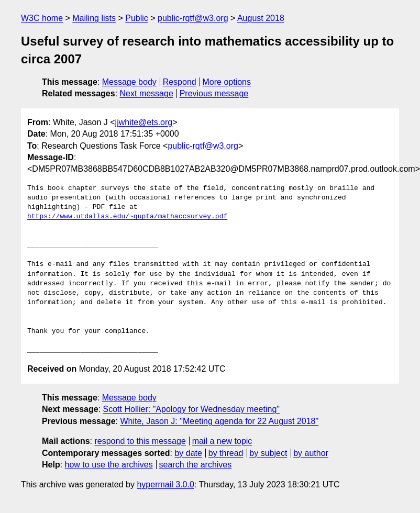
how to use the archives (109, 465)
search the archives (196, 465)
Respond (180, 82)
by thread (226, 453)
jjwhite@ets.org (144, 122)
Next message (147, 93)
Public (137, 18)
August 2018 (261, 18)
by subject (268, 453)
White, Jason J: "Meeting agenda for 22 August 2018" (219, 421)
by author (311, 453)
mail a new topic (222, 441)
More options (227, 82)
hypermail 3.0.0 (165, 484)
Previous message (214, 93)
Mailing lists (94, 18)
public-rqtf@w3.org (193, 18)
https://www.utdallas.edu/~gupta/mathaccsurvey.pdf (127, 217)
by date (188, 453)
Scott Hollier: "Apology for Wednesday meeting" (191, 409)
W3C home (42, 18)
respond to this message (140, 441)
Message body (129, 82)
